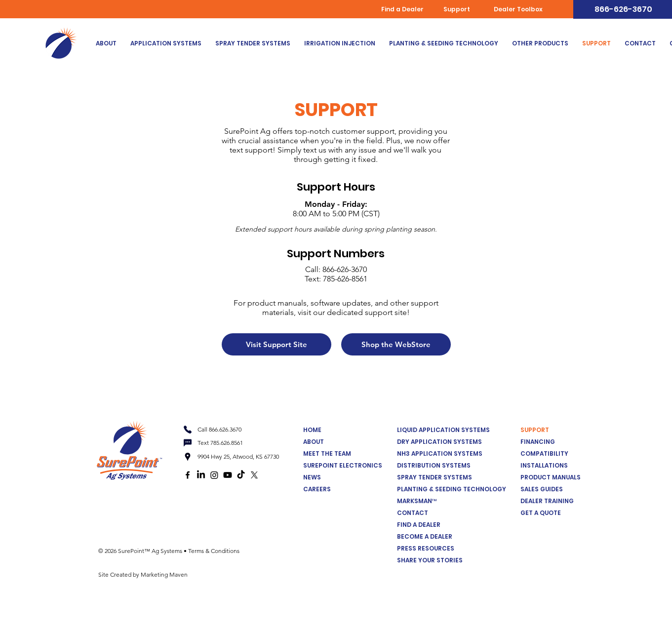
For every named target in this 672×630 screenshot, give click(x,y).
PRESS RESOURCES (426, 548)
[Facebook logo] (188, 475)
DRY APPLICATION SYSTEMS (439, 442)
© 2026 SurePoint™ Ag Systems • (143, 551)
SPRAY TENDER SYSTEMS (435, 477)
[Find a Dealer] (403, 9)
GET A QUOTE (541, 513)
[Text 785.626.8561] (220, 443)
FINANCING (538, 442)
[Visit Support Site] (277, 344)
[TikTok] (241, 475)
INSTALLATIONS (544, 465)
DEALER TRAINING (547, 501)
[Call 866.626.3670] (220, 430)
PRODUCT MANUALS (551, 477)
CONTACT (413, 513)
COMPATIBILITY (544, 453)
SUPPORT (535, 430)
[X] (254, 475)
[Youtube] (228, 475)
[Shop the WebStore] (396, 344)
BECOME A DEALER (425, 536)
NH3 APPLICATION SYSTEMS (440, 453)
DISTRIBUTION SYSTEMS (434, 465)
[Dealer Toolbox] (519, 9)
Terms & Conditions (214, 551)
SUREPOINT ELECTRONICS (343, 465)
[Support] (458, 9)
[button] (166, 43)
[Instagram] (214, 475)
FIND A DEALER (419, 525)
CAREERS (317, 489)
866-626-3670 (345, 269)
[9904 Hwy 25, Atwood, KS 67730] (237, 457)
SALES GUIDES (542, 489)
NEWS (312, 477)
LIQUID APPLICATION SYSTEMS (443, 430)
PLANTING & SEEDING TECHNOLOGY (452, 489)
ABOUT (314, 442)
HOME (312, 430)
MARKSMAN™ (417, 501)
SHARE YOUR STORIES (430, 560)
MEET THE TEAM (327, 453)
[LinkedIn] (201, 475)
